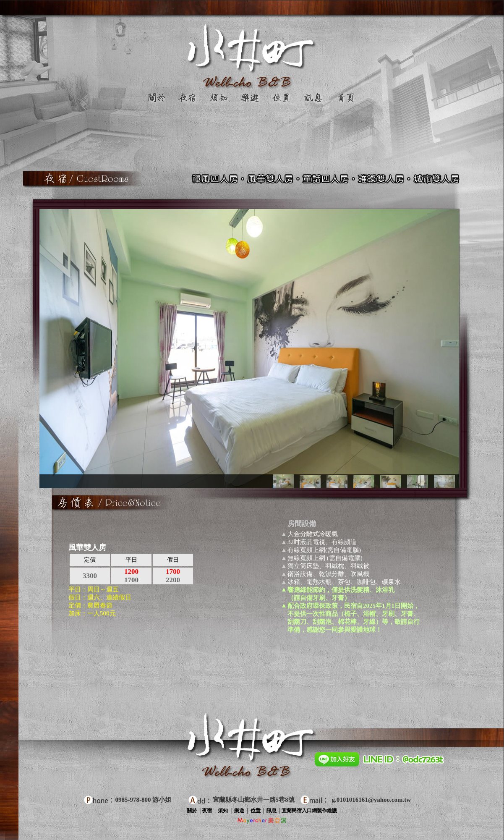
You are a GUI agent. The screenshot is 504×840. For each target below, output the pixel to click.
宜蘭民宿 (292, 811)
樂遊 (239, 811)
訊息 (272, 811)
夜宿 (207, 811)
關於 (192, 811)
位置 (256, 811)
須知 (222, 811)
